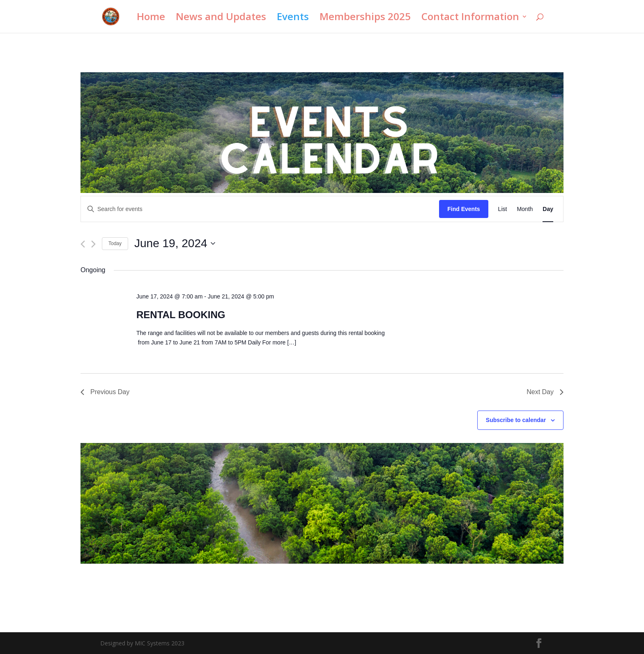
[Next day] (93, 244)
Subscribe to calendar (516, 420)
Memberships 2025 (365, 18)
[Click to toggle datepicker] (175, 243)
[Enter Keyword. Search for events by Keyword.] (260, 209)
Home (151, 18)
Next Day (545, 392)
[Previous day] (83, 244)
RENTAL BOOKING (181, 315)
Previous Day (105, 392)
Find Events (463, 209)
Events (293, 18)
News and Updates (221, 18)
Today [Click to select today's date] (115, 243)
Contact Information (470, 18)
